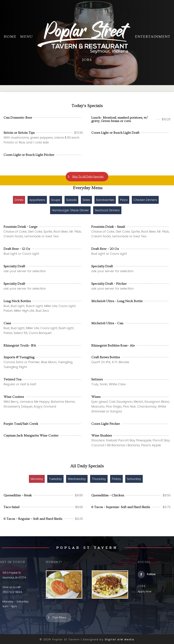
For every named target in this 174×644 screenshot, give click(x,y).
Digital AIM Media (120, 640)
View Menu (60, 618)
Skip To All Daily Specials (88, 177)
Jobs (87, 60)
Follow (151, 574)
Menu (26, 37)
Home (10, 37)
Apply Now (145, 591)
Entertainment (153, 37)
